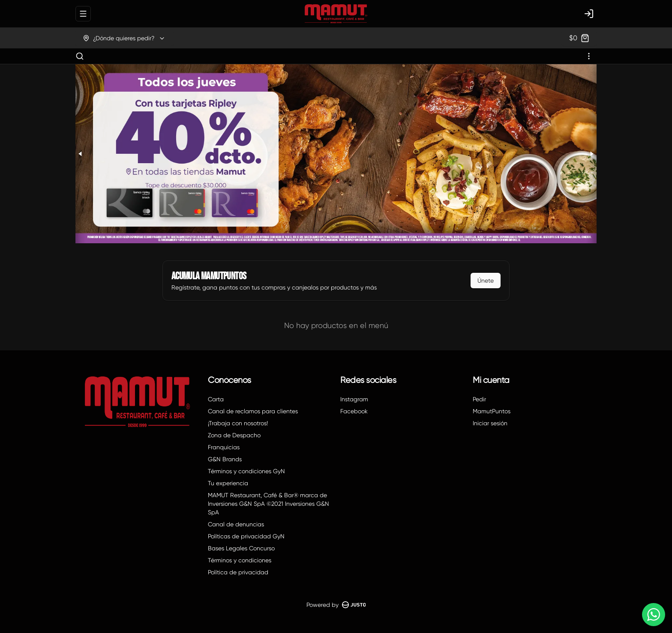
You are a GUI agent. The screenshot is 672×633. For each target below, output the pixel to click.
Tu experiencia (228, 483)
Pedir (479, 399)
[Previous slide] (81, 154)
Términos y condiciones (240, 560)
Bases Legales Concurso (241, 548)
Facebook (354, 411)
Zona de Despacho (234, 435)
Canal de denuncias (236, 524)
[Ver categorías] (589, 56)
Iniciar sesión (490, 423)
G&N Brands (225, 459)
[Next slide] (591, 154)
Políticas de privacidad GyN (246, 536)
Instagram (354, 399)
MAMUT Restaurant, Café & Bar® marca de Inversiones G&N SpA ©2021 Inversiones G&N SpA (268, 504)
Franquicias (224, 447)
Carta (216, 399)
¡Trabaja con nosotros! (238, 423)
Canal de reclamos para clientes (253, 411)
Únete (486, 281)
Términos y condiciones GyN (246, 471)
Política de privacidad (238, 572)
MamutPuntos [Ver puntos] (492, 411)
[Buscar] (80, 56)
